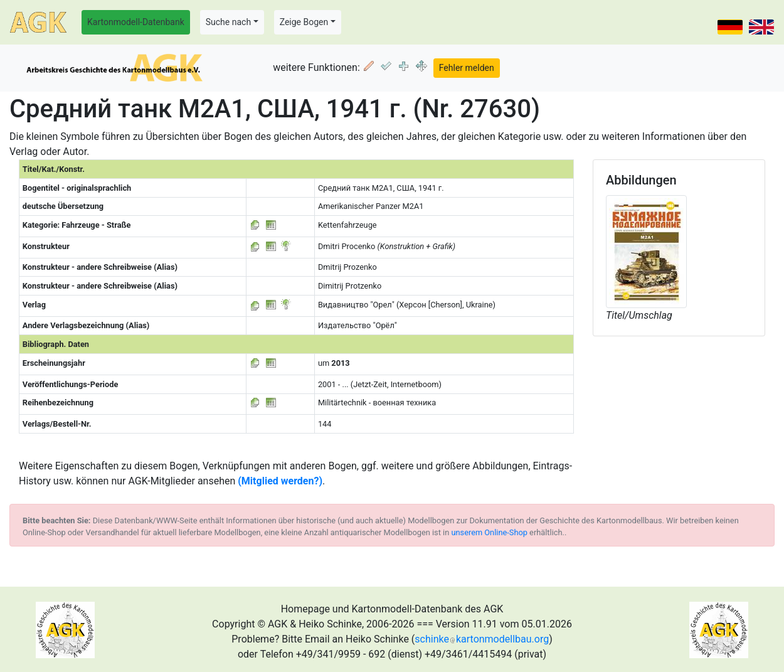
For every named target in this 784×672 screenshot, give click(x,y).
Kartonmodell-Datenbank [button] (136, 22)
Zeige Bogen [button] (304, 22)
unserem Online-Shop (489, 532)
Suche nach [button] (228, 22)
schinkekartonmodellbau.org (482, 639)
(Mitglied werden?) (280, 481)
